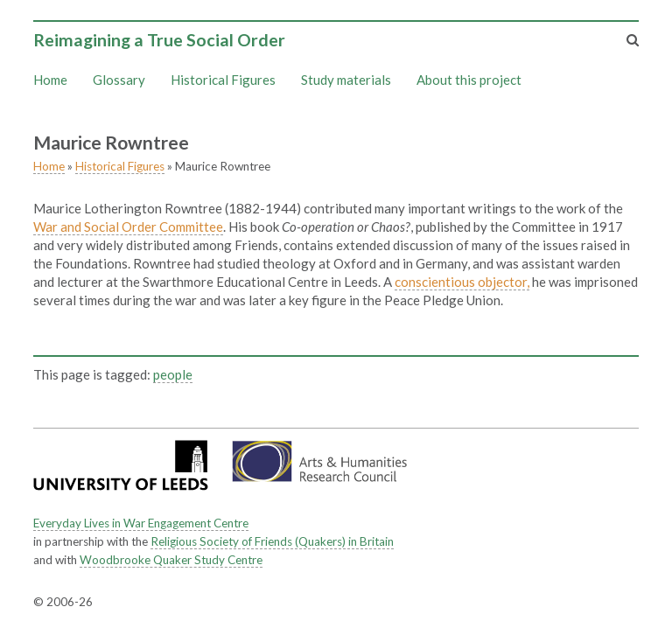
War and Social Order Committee (128, 227)
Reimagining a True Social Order (159, 40)
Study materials (346, 80)
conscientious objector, (462, 282)
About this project (469, 80)
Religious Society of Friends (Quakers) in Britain (272, 541)
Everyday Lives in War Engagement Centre (141, 523)
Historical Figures (223, 80)
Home (50, 80)
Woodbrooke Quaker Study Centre (171, 560)
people (173, 374)
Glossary (119, 80)
